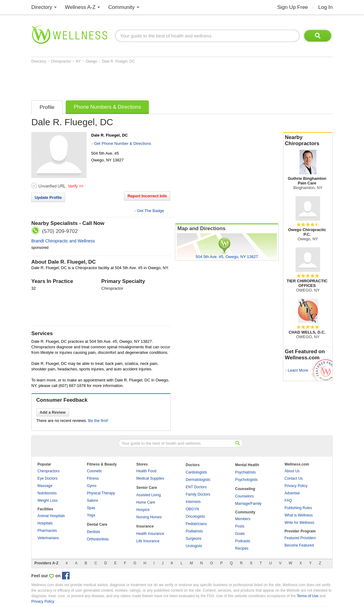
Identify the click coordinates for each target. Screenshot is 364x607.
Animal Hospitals (51, 516)
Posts (240, 526)
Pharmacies (47, 531)
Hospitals (45, 523)
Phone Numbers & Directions (107, 107)
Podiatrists (194, 531)
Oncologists (195, 516)
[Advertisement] (143, 80)
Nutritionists (47, 493)
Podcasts (243, 541)
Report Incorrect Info (147, 196)
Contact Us (294, 478)
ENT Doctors (196, 487)
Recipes (242, 548)
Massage (45, 486)
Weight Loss (48, 501)
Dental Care (97, 524)
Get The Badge (150, 211)
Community (122, 7)
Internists (193, 502)
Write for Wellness (299, 523)
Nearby (308, 141)
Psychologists (246, 480)
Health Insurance (150, 534)
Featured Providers (300, 538)
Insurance (145, 526)
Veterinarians (48, 538)
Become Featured (299, 545)
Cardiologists (196, 472)
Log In (325, 7)
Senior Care (147, 488)
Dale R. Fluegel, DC (118, 61)
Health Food (146, 471)
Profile (47, 107)
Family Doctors (198, 494)
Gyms (92, 486)
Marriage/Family (248, 504)
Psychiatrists (245, 472)
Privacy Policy (296, 486)
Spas (91, 508)
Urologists (194, 546)
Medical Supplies (150, 478)
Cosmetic (95, 471)
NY (79, 61)
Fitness (93, 478)
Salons (93, 501)
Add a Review (53, 412)
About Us (292, 471)
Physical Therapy (101, 493)
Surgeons (194, 539)
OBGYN (192, 509)
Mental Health (247, 465)
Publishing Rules (298, 508)
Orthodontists (98, 539)
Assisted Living (149, 495)
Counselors (244, 496)
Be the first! (98, 421)
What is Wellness (299, 515)
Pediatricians (196, 524)
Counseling (245, 489)
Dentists (93, 532)
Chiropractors (48, 471)
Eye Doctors (47, 478)
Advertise (292, 493)
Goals (240, 534)
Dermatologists (198, 480)
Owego (92, 61)
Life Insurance (148, 541)
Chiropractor (61, 61)
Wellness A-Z (80, 7)
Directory (42, 7)
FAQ (288, 501)
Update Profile (48, 197)
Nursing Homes (149, 517)
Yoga (91, 515)
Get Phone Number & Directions (122, 143)
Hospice (143, 510)
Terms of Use (308, 596)
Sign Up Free (292, 7)
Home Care (146, 502)
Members (243, 519)
